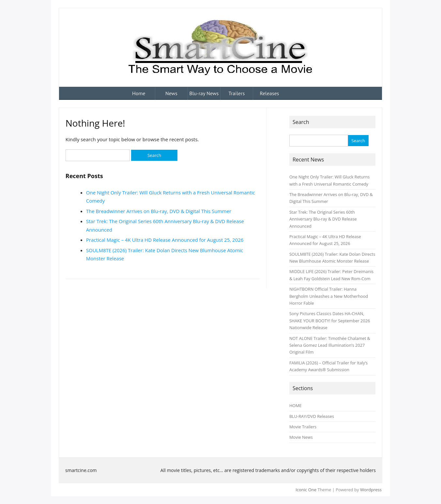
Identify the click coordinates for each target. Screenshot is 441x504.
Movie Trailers (303, 427)
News (171, 93)
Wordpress (371, 490)
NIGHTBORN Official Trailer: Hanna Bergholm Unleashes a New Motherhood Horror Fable (329, 296)
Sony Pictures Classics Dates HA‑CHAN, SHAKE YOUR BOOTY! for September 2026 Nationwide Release (330, 321)
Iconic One (306, 490)
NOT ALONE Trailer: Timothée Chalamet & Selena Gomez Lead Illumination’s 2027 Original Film (330, 345)
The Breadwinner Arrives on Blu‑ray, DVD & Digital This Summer (159, 211)
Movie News (301, 437)
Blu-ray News (204, 93)
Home (139, 93)
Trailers (237, 93)
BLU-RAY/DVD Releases (312, 416)
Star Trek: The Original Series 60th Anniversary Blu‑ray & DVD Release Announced (323, 219)
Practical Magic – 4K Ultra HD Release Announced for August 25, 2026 (165, 240)
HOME (296, 405)
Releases (269, 93)
